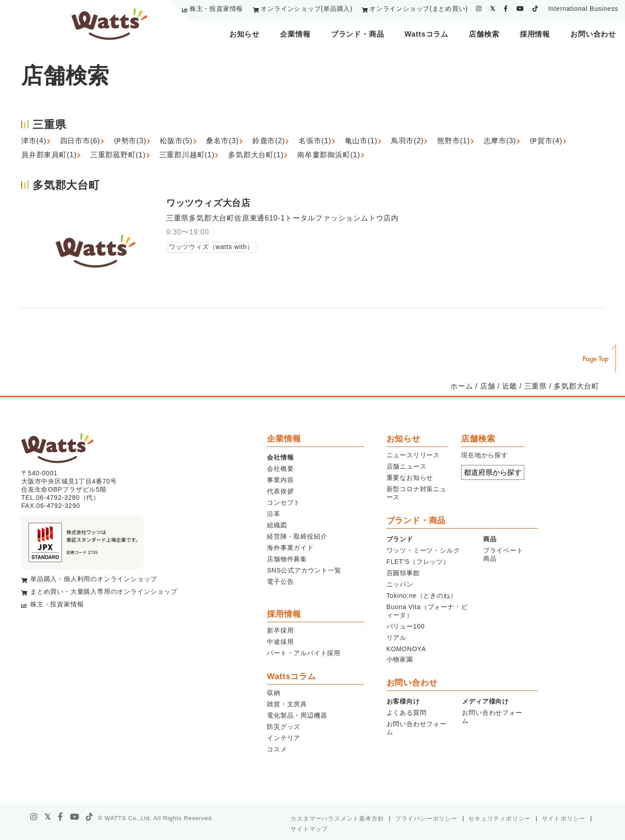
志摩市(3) (500, 141)
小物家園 (400, 659)
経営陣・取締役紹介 (297, 536)
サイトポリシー (564, 819)
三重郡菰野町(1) (118, 155)
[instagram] (479, 9)
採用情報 (535, 34)
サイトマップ (309, 829)
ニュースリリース (413, 455)
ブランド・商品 (358, 34)
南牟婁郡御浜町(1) (329, 155)
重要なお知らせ (410, 478)
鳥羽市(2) (407, 141)
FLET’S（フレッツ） (418, 562)
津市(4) (34, 141)
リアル (396, 638)
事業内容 (280, 480)
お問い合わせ (593, 34)
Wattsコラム (427, 34)
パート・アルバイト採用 (304, 653)
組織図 (277, 525)
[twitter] (493, 9)
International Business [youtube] (583, 9)
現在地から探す (485, 455)
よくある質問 (407, 713)
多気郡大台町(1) (256, 155)
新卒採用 (280, 630)
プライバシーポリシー (426, 819)
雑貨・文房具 (287, 704)
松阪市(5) (176, 141)
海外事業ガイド (290, 548)
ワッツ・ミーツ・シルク (423, 550)
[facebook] (506, 9)
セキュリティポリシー (499, 819)
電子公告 (280, 582)
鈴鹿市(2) (269, 141)
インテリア (284, 738)
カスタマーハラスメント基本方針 (337, 819)
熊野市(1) (453, 141)
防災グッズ (284, 727)
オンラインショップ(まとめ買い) (419, 9)
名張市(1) (315, 141)
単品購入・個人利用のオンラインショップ (94, 579)
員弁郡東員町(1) (49, 155)
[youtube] (520, 9)
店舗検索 (484, 34)
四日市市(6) (80, 141)
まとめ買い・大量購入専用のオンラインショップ (104, 591)
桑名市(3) (222, 141)
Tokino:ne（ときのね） (422, 596)
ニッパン (400, 584)
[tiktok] (535, 9)
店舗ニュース (407, 466)
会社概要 (280, 469)
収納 (274, 693)
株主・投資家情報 (216, 9)
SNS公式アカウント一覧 (304, 570)
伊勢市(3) (130, 141)
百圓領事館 (403, 573)
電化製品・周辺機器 (297, 715)
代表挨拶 (280, 491)
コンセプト (284, 502)
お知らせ (245, 34)
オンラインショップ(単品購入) (306, 9)
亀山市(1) (361, 141)
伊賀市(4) (546, 141)
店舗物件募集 (287, 559)
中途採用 (280, 642)
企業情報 (295, 34)
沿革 (274, 514)
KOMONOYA (406, 649)
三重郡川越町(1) (187, 155)
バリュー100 (406, 626)
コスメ (277, 749)
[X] (48, 817)
